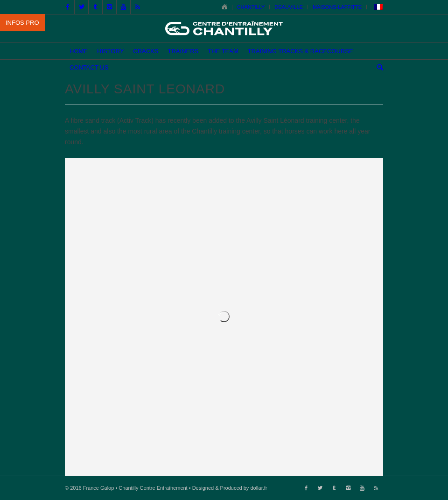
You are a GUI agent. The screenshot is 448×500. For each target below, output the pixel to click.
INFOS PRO (22, 23)
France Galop (99, 488)
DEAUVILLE (289, 7)
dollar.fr (259, 488)
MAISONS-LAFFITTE (337, 7)
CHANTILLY (251, 7)
